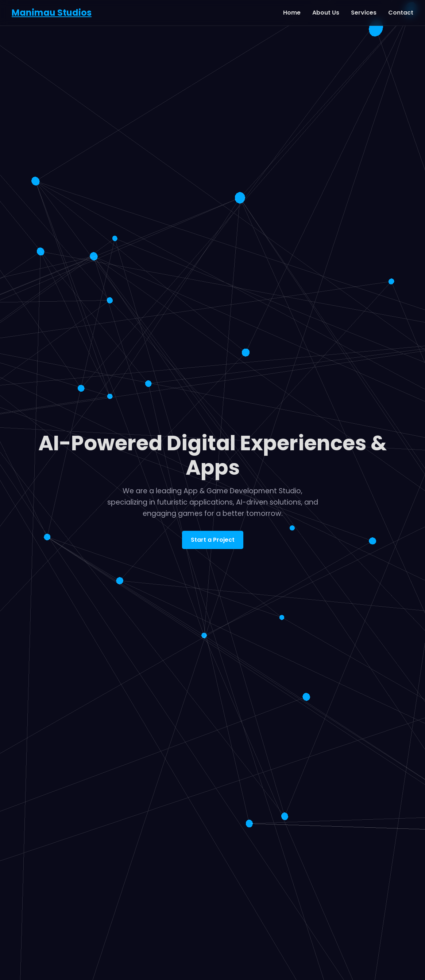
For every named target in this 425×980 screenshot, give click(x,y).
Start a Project (213, 540)
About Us (326, 13)
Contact (401, 13)
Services (364, 13)
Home (292, 13)
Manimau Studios (52, 13)
